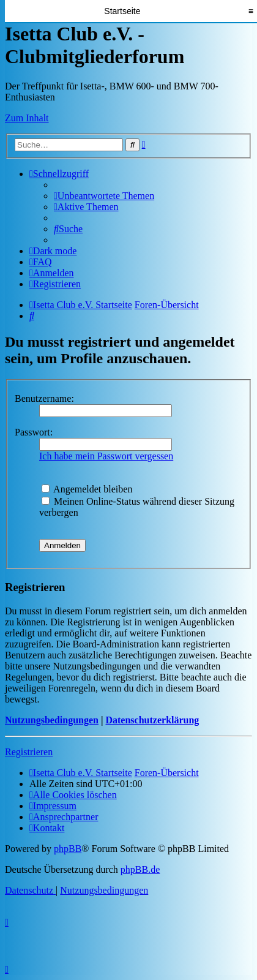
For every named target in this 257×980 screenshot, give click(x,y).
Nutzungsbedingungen (52, 720)
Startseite (122, 11)
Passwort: (34, 432)
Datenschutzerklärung (152, 720)
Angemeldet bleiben (87, 489)
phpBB (68, 849)
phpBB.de (140, 869)
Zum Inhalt (27, 118)
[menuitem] (104, 196)
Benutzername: (44, 398)
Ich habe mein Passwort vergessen (106, 456)
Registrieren (29, 752)
